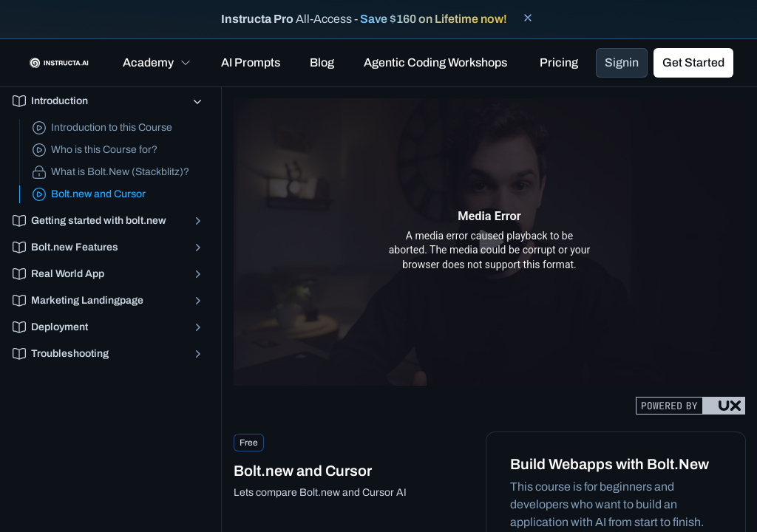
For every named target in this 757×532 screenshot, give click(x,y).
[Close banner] (528, 18)
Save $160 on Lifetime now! (434, 19)
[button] (157, 63)
